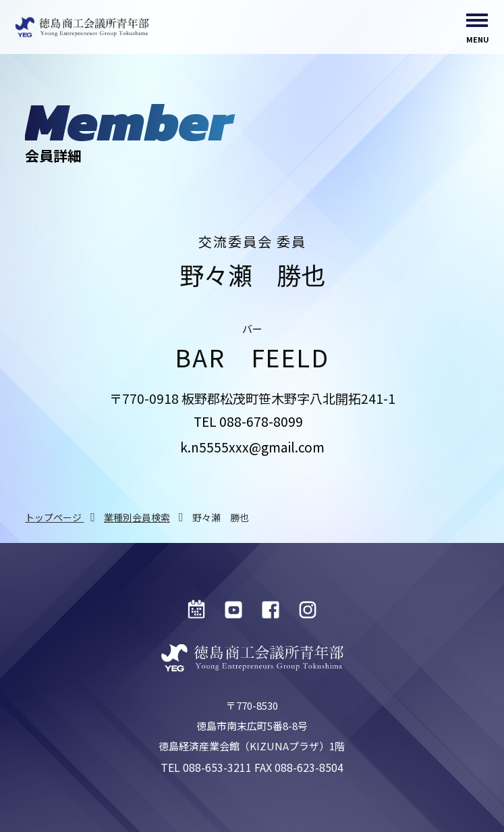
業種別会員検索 (137, 517)
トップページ (54, 517)
